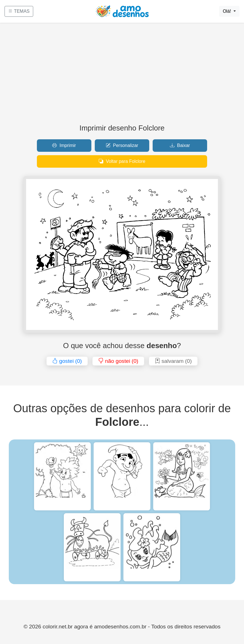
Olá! (228, 11)
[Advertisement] (122, 75)
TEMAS (19, 11)
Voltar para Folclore (122, 161)
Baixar (180, 145)
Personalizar (122, 145)
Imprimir (64, 145)
